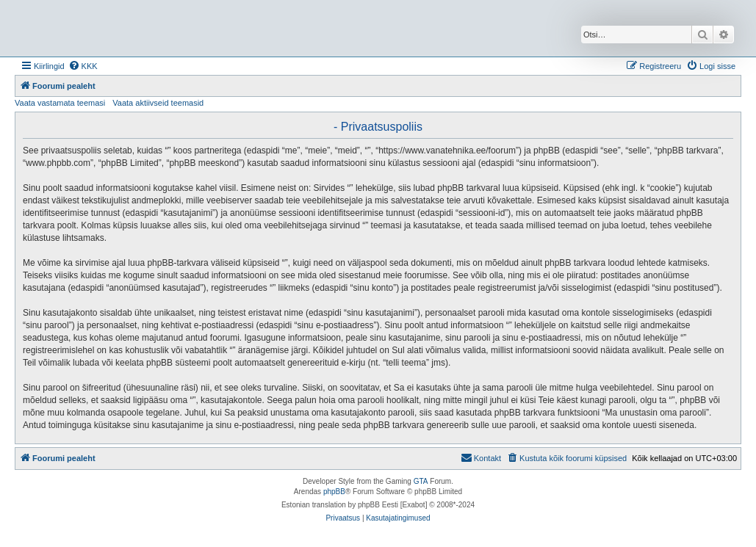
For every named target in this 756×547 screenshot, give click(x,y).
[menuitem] (83, 66)
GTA (421, 481)
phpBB (334, 492)
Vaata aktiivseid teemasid (158, 103)
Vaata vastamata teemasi (60, 103)
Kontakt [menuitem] (481, 457)
